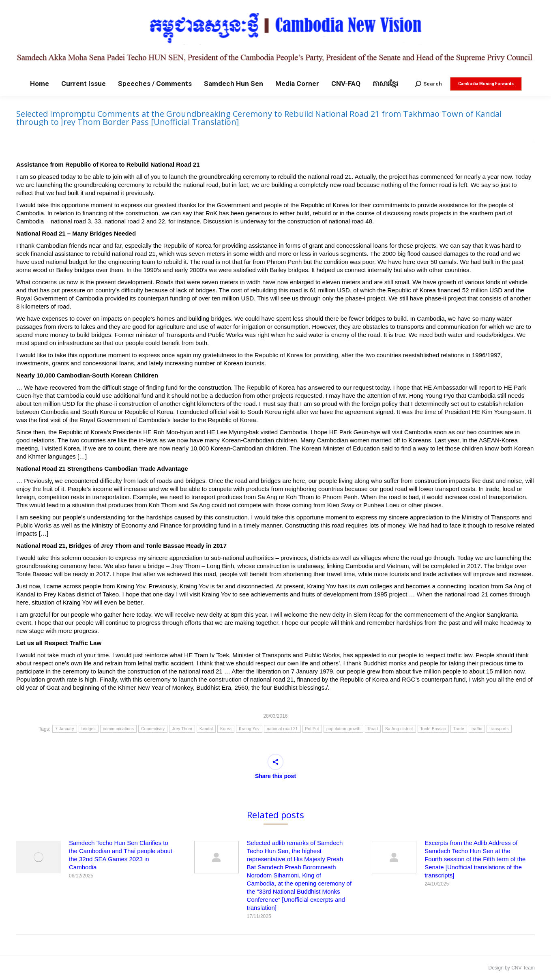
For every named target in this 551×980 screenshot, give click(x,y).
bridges (89, 729)
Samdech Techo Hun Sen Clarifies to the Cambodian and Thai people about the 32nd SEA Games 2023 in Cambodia (121, 855)
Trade (459, 729)
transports (499, 729)
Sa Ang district (399, 729)
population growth (343, 729)
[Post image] (39, 857)
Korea (226, 729)
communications (118, 729)
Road (373, 729)
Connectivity (153, 729)
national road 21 (282, 729)
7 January (65, 729)
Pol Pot (312, 729)
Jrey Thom (182, 729)
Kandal (206, 729)
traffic (477, 729)
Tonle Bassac (433, 729)
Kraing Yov (249, 729)
